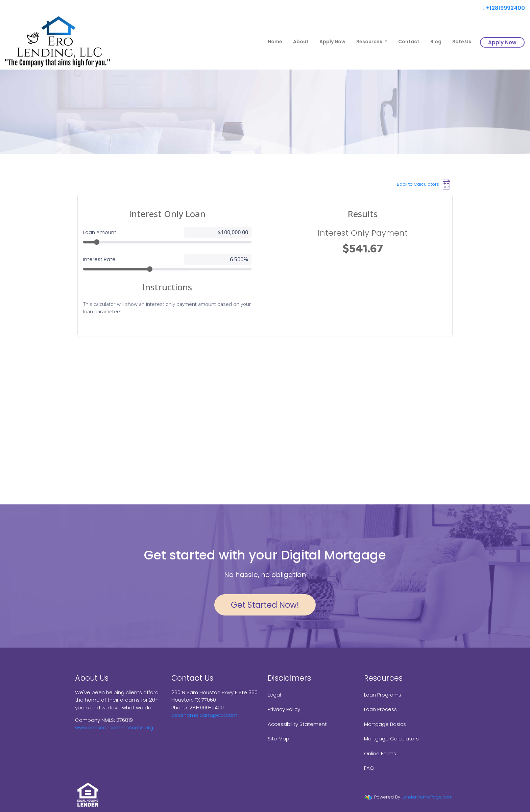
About (301, 42)
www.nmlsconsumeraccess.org (114, 727)
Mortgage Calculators (391, 739)
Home (275, 42)
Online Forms (380, 753)
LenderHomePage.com (427, 797)
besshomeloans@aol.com (204, 715)
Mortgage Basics (385, 724)
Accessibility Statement (297, 724)
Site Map (279, 739)
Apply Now (332, 42)
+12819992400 (504, 8)
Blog (436, 42)
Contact (409, 42)
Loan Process (380, 709)
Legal (274, 695)
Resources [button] (370, 42)
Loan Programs (383, 695)
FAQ (369, 768)
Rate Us (462, 42)
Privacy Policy (284, 709)
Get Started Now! (265, 605)
